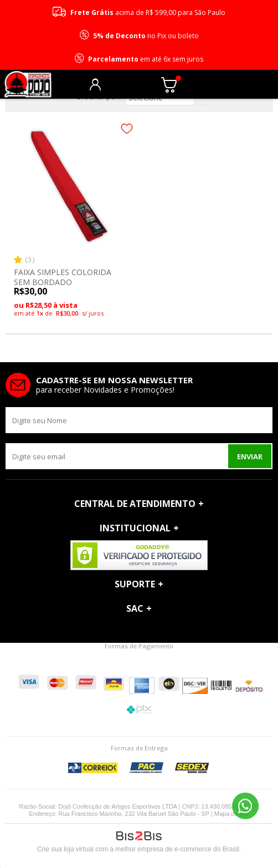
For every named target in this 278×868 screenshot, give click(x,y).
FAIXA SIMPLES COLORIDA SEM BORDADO (63, 277)
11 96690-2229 (245, 806)
